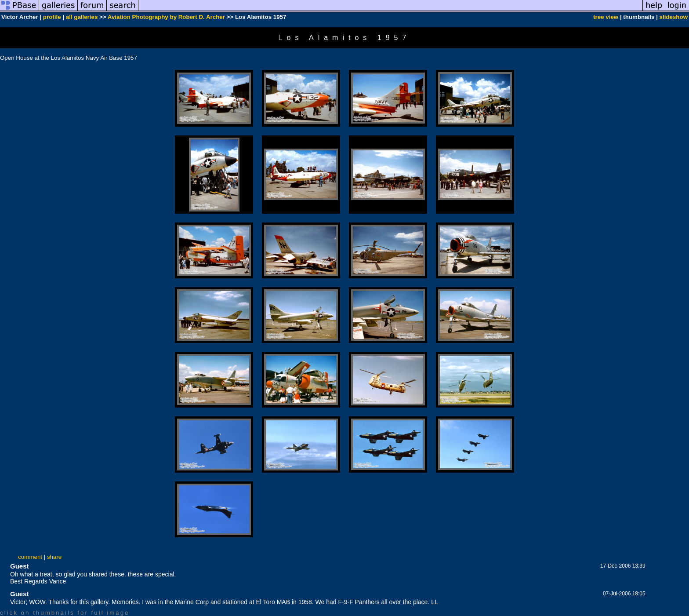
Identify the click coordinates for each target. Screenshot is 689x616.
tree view (606, 17)
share (54, 557)
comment (30, 557)
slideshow (674, 17)
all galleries (82, 17)
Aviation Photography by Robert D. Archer (166, 17)
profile (52, 17)
